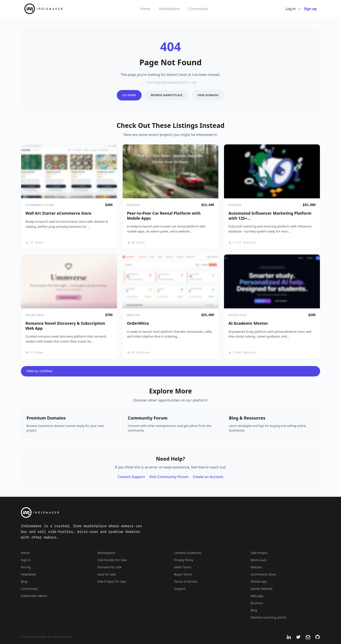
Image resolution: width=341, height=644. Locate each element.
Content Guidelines (188, 553)
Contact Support (131, 477)
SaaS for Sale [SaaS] (107, 574)
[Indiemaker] (118, 513)
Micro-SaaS (35, 315)
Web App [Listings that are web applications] (257, 596)
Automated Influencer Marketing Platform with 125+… (270, 216)
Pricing (26, 567)
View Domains (208, 95)
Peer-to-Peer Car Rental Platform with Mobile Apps (164, 216)
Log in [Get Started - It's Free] (291, 9)
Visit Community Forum (169, 477)
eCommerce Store (40, 205)
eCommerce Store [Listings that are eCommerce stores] (263, 574)
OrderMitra (138, 323)
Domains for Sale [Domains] (110, 567)
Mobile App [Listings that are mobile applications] (259, 581)
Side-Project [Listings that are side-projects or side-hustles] (259, 553)
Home (145, 9)
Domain (133, 205)
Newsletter (29, 574)
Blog (24, 581)
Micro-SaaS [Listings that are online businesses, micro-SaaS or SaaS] (258, 560)
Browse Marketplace (167, 95)
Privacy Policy (184, 560)
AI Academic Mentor (248, 323)
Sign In (26, 560)
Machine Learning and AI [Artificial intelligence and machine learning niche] (268, 617)
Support (180, 589)
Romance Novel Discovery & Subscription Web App (65, 326)
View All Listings (39, 371)
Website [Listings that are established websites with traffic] (256, 567)
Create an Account (208, 477)
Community (198, 9)
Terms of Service (186, 581)
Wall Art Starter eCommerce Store (58, 213)
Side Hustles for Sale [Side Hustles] (112, 560)
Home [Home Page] (25, 553)
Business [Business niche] (257, 603)
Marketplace (169, 9)
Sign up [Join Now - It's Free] (310, 9)
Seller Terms (183, 567)
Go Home (129, 95)
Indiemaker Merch (34, 596)
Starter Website (262, 589)
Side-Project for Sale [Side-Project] (112, 581)
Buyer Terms (183, 574)
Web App (134, 315)
